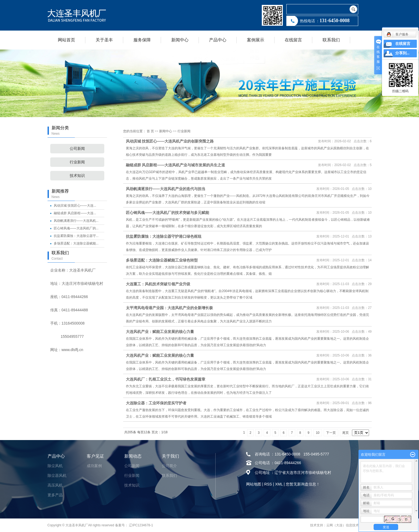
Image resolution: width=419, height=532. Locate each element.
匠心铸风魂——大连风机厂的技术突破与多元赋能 (167, 213)
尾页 (346, 433)
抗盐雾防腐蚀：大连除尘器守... (76, 236)
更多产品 (55, 495)
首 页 (150, 131)
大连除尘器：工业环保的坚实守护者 (156, 403)
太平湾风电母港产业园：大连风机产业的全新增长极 (169, 308)
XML (279, 484)
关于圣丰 (104, 40)
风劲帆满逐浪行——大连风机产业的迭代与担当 (166, 189)
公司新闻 (77, 149)
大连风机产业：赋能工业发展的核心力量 (160, 332)
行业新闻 (77, 162)
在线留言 (293, 40)
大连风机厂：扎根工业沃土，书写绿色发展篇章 (166, 379)
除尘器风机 (57, 475)
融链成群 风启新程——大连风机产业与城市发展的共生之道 (176, 165)
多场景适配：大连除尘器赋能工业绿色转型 (162, 260)
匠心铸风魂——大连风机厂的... (76, 228)
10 (318, 433)
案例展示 (256, 40)
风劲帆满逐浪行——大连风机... (76, 221)
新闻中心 (180, 40)
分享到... (402, 53)
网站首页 (66, 40)
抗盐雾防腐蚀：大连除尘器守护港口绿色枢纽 (164, 236)
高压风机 (55, 485)
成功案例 (94, 466)
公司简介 (169, 466)
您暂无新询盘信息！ (303, 484)
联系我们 (331, 40)
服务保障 (142, 40)
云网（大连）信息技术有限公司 (349, 525)
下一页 (331, 433)
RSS (268, 484)
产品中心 (218, 40)
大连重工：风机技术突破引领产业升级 (158, 284)
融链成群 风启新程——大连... (75, 213)
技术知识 (77, 176)
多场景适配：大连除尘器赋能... (76, 243)
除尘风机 (55, 466)
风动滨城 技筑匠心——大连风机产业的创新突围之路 (170, 141)
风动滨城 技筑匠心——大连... (75, 206)
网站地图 (254, 484)
